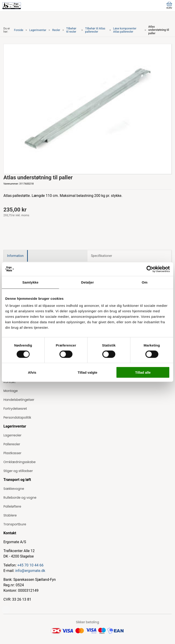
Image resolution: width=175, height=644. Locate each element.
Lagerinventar (38, 30)
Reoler (56, 30)
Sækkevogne (14, 489)
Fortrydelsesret (15, 409)
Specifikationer (102, 256)
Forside (19, 30)
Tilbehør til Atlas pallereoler (95, 30)
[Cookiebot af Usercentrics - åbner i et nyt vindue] (150, 269)
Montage (11, 391)
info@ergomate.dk (30, 571)
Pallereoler (12, 444)
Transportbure (15, 524)
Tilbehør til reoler (71, 30)
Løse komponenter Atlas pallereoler (125, 30)
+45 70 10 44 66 (30, 565)
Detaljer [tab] (87, 282)
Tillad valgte (87, 372)
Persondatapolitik (17, 417)
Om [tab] (145, 282)
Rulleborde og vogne (20, 498)
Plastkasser (12, 453)
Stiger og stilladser (18, 471)
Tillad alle (143, 372)
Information (15, 256)
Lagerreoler (12, 435)
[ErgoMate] (12, 6)
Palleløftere (12, 506)
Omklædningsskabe (19, 462)
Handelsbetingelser (19, 400)
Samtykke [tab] (30, 282)
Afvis (32, 372)
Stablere (10, 515)
